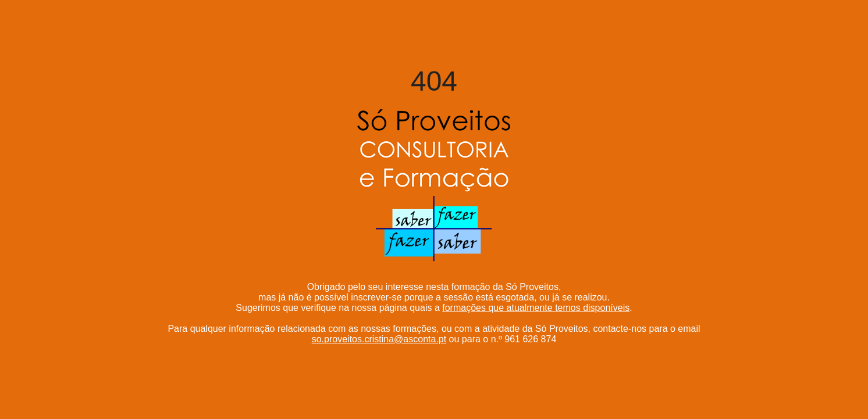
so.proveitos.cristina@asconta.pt (379, 339)
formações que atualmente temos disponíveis (536, 308)
